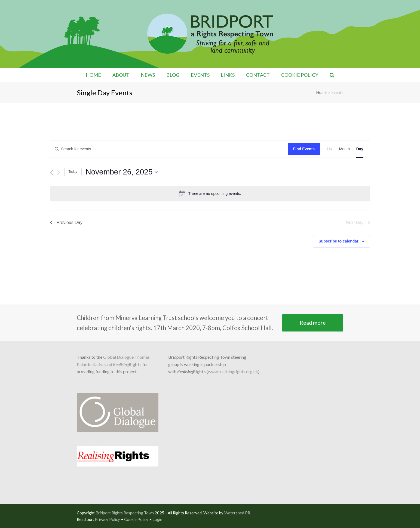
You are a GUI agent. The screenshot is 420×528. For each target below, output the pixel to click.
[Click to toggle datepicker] (122, 172)
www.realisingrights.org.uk (233, 371)
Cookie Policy (136, 519)
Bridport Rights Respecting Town (125, 513)
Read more (313, 323)
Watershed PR (237, 513)
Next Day (358, 222)
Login (157, 519)
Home (321, 92)
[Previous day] (52, 172)
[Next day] (59, 172)
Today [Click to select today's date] (73, 172)
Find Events (304, 149)
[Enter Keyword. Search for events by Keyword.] (169, 149)
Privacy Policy (107, 519)
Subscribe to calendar (338, 241)
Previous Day (66, 222)
